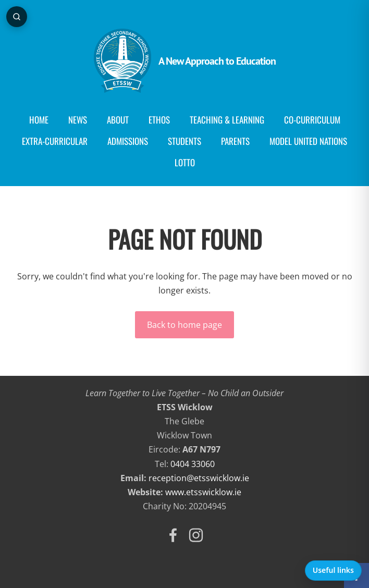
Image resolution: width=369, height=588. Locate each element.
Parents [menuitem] (235, 141)
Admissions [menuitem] (128, 141)
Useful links (333, 570)
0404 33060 (193, 464)
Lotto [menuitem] (185, 162)
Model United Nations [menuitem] (308, 141)
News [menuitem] (78, 120)
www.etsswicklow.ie (203, 492)
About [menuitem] (118, 120)
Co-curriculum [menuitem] (312, 120)
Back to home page (185, 325)
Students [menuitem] (185, 141)
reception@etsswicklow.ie (199, 478)
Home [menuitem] (39, 120)
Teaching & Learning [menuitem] (227, 120)
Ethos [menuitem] (159, 120)
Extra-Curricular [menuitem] (55, 141)
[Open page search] (17, 17)
